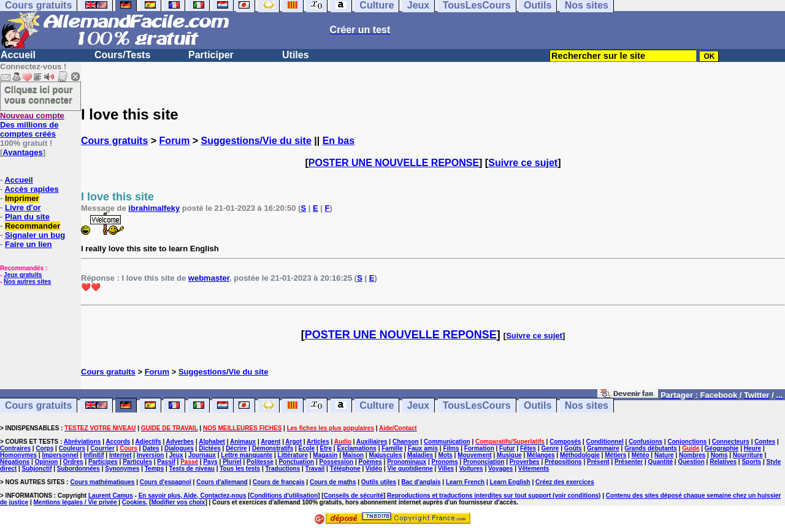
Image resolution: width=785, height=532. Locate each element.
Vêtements (534, 469)
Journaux (202, 455)
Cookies (134, 502)
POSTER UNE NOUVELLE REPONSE (394, 163)
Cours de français (278, 482)
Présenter (629, 462)
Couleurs (72, 448)
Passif (166, 462)
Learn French (465, 482)
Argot (293, 442)
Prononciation (484, 462)
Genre (550, 448)
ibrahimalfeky (154, 208)
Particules (137, 462)
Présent (598, 462)
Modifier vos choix (178, 502)
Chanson (406, 442)
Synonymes (122, 469)
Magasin (325, 455)
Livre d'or (23, 207)
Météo (641, 455)
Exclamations (356, 448)
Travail (315, 469)
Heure (752, 448)
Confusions (645, 442)
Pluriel (232, 462)
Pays (210, 462)
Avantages (22, 152)
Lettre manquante (247, 455)
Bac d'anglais (421, 482)
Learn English (510, 482)
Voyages (500, 469)
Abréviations (82, 442)
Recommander (33, 226)
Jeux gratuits (23, 275)
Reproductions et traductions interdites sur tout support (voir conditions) (494, 496)
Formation (479, 448)
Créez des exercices (565, 482)
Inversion (150, 455)
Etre (326, 448)
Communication (447, 442)
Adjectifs (148, 442)
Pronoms (444, 462)
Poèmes (370, 462)
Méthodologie (580, 455)
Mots (445, 455)
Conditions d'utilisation (284, 496)
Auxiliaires (372, 442)
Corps (44, 448)
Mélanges (541, 455)
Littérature (293, 455)
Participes (103, 462)
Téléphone (345, 469)
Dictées (210, 448)
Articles (318, 442)
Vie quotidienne (410, 469)
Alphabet (212, 442)
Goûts (573, 448)
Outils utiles (379, 482)
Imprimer (22, 198)
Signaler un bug (35, 235)
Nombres (692, 455)
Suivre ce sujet (523, 163)
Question (691, 462)
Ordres (73, 462)
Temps (155, 469)
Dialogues (179, 448)
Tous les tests (240, 469)
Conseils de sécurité (354, 496)
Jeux (418, 405)
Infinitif (94, 455)
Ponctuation (296, 462)
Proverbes (525, 462)
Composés (565, 442)
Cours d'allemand (222, 482)
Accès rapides (31, 189)
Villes (446, 469)
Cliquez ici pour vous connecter (39, 94)
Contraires (15, 448)
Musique (509, 455)
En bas (339, 141)
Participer (211, 55)
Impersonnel (60, 455)
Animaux (243, 442)
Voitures (471, 469)
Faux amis (423, 448)
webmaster (209, 278)
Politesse (260, 462)
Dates (151, 448)
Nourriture (748, 455)
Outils (538, 405)
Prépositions (563, 462)
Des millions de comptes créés (32, 125)
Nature (664, 455)
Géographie (722, 448)
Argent (270, 442)
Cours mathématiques (102, 482)
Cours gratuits (114, 141)
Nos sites (587, 405)
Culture (377, 405)
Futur (507, 448)
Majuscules (386, 455)
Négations (15, 462)
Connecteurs (731, 442)
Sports (751, 462)
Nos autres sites (27, 282)
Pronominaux (407, 462)
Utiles (296, 55)
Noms (719, 455)
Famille (392, 448)
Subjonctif (37, 469)
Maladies (420, 455)
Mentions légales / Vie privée (76, 502)
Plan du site (27, 217)
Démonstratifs (273, 448)
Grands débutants (651, 448)
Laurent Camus (111, 496)
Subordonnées (78, 469)
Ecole (307, 448)
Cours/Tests (122, 55)
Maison (353, 455)
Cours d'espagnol (166, 482)
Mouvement (475, 455)
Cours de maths (333, 482)
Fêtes (528, 448)
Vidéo (374, 469)
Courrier (102, 448)
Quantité (661, 462)
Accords (118, 442)
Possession (337, 462)
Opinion (47, 462)
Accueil (18, 55)
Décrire (236, 448)
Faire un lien (29, 244)
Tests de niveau (192, 469)
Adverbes (180, 442)
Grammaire (603, 448)
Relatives (723, 462)
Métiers (615, 455)
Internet (121, 455)
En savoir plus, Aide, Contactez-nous (193, 496)
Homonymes (18, 455)
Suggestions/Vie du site (256, 141)
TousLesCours (477, 405)
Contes (765, 442)
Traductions (283, 469)
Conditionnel (605, 442)
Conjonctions (687, 442)
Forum (175, 141)
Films (451, 448)
